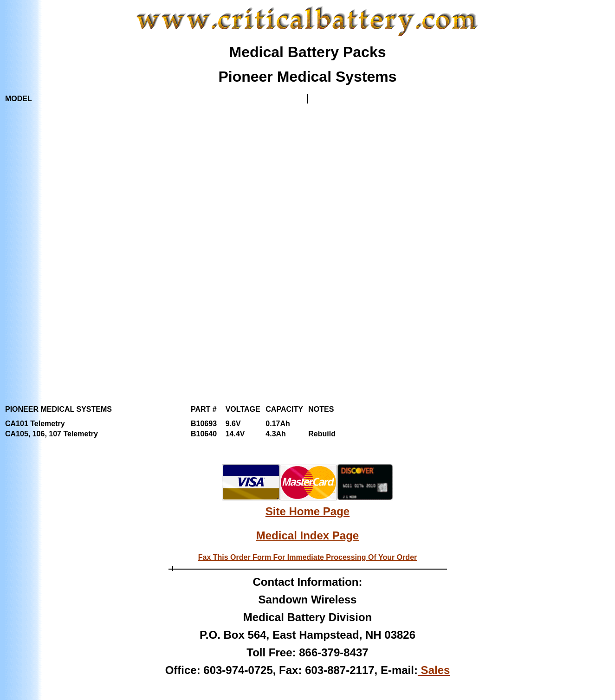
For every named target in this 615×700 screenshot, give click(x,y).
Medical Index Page (307, 535)
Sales (434, 670)
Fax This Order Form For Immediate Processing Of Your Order (308, 557)
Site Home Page (307, 511)
